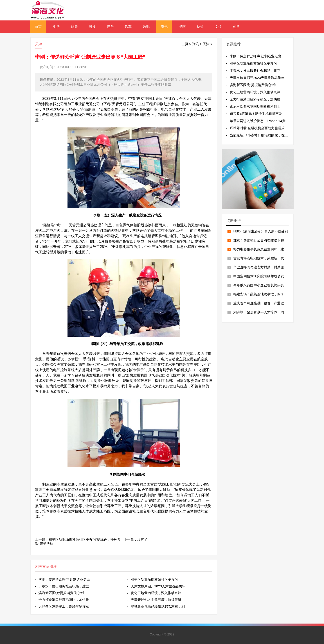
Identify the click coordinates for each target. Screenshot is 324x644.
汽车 (128, 27)
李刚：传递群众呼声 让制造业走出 (64, 579)
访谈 (200, 27)
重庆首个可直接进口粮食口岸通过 (259, 303)
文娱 (218, 27)
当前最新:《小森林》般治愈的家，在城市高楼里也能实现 (272, 135)
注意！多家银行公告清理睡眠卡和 (259, 240)
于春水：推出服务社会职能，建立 (64, 586)
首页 (38, 27)
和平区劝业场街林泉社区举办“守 (155, 579)
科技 (92, 27)
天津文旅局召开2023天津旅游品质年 (158, 586)
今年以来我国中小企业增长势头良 (259, 285)
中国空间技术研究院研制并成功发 (259, 276)
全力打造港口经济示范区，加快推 (64, 600)
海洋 (53, 567)
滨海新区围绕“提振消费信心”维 (62, 593)
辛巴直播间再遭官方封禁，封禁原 (259, 267)
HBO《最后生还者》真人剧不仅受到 (261, 231)
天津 (206, 44)
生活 (56, 27)
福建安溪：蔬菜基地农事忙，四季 (259, 294)
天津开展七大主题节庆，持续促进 (156, 600)
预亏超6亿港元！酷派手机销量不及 (256, 114)
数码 (146, 27)
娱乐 (110, 27)
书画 (182, 27)
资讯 (164, 27)
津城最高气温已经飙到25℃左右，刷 (158, 606)
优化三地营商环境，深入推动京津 (156, 593)
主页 (185, 44)
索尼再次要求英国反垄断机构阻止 (255, 106)
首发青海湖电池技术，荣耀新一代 (259, 258)
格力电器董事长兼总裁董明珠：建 (259, 249)
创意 (236, 27)
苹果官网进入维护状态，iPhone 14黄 (258, 121)
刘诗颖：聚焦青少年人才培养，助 (259, 312)
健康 (74, 27)
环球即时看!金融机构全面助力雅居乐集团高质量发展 (269, 128)
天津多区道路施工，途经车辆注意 (64, 606)
